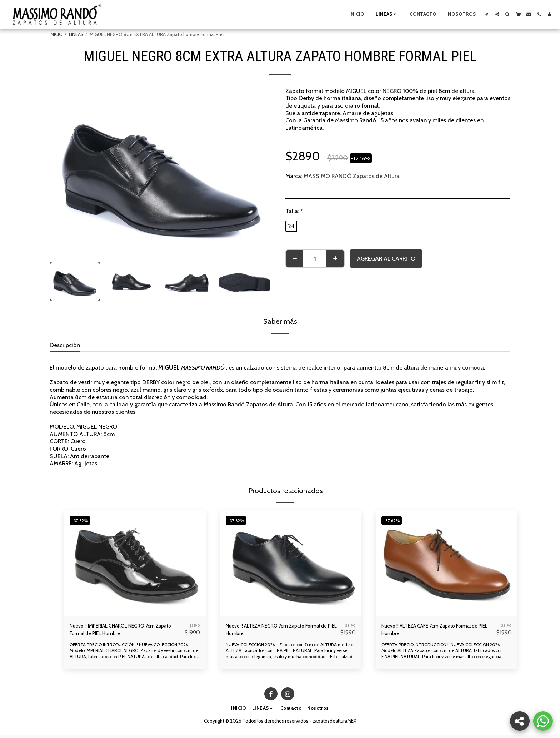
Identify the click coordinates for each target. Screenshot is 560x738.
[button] (487, 14)
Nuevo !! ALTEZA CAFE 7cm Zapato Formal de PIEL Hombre (436, 631)
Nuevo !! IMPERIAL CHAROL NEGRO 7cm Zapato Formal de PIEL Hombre (121, 631)
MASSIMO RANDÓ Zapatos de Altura (352, 176)
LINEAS (76, 34)
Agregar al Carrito (386, 258)
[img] (135, 563)
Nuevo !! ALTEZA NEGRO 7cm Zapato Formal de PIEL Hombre (274, 631)
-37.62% (81, 520)
